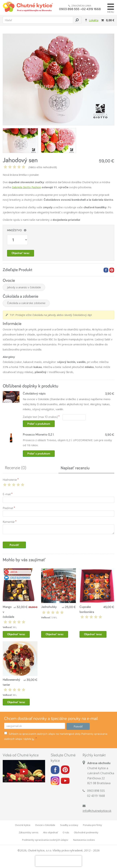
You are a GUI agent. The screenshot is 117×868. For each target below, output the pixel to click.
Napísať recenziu (75, 468)
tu (33, 739)
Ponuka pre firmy (92, 825)
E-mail (7, 494)
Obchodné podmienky (86, 832)
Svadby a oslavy (69, 825)
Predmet (8, 508)
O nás (66, 832)
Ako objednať (51, 832)
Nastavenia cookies (84, 840)
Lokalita (94, 20)
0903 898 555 (69, 9)
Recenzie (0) (16, 468)
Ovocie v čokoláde (45, 825)
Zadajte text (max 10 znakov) (40, 417)
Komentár (9, 522)
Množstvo (14, 230)
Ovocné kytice (23, 825)
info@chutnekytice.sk (97, 811)
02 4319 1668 (91, 9)
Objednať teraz (21, 253)
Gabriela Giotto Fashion (26, 187)
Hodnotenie (10, 480)
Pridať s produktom (39, 424)
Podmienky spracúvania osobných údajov (45, 840)
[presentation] (58, 861)
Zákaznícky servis (29, 832)
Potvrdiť (14, 545)
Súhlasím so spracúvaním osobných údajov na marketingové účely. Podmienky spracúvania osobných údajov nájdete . (56, 736)
